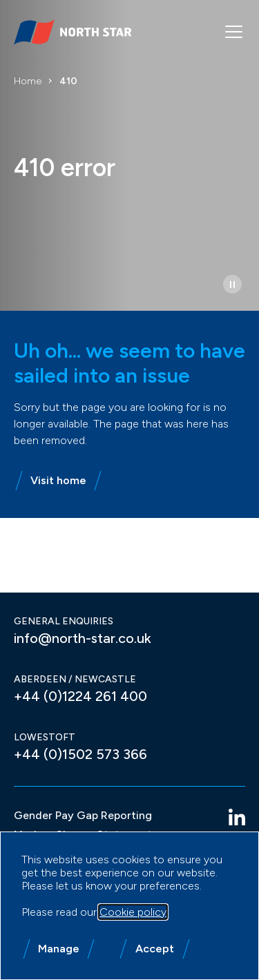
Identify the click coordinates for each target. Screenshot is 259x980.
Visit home (58, 480)
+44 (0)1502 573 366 (80, 754)
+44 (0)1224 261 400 (80, 696)
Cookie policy (133, 912)
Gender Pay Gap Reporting (83, 815)
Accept (155, 949)
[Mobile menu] (234, 32)
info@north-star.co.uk (83, 638)
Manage (59, 949)
